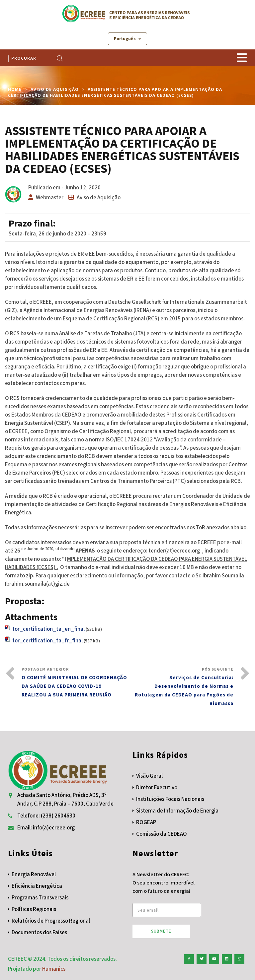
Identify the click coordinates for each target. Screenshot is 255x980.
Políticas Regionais (34, 909)
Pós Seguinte (180, 687)
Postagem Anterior (75, 683)
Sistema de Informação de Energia (177, 811)
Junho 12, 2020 (83, 188)
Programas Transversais (40, 898)
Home (15, 89)
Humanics (54, 969)
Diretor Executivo (157, 788)
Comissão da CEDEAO (162, 834)
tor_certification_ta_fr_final (47, 641)
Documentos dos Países (39, 933)
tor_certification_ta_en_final (48, 629)
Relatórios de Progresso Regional (51, 921)
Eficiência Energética (37, 886)
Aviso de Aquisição (55, 89)
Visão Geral (149, 776)
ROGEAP (146, 822)
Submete (161, 931)
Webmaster (50, 198)
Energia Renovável (34, 875)
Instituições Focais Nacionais (170, 799)
